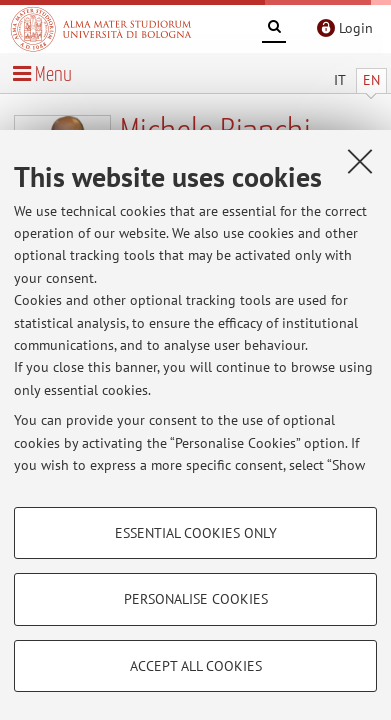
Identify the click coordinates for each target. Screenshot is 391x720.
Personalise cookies (196, 599)
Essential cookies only (196, 533)
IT (340, 80)
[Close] (360, 161)
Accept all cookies (196, 666)
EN (371, 80)
